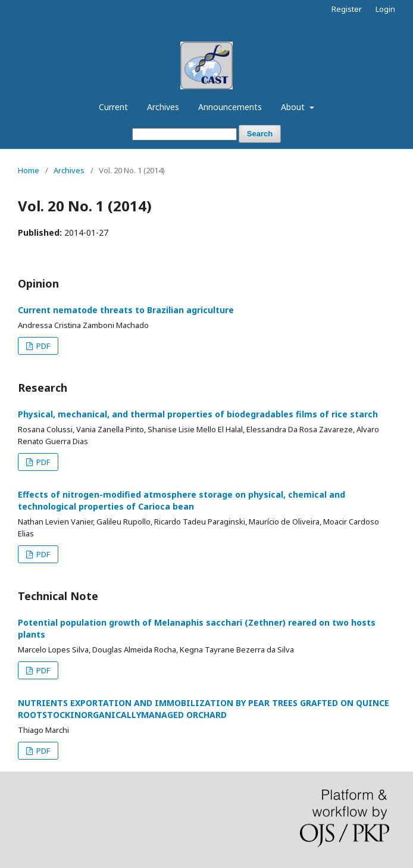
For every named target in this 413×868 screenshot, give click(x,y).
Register (347, 9)
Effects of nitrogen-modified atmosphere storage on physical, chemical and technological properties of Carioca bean (182, 500)
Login (385, 9)
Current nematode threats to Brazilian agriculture (126, 310)
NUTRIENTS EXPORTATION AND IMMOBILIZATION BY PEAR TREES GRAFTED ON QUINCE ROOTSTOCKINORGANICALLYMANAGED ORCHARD (204, 709)
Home (29, 170)
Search (260, 134)
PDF (42, 346)
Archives (163, 107)
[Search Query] (184, 134)
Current (113, 107)
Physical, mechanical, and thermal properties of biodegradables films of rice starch (198, 414)
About (294, 107)
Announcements (230, 107)
